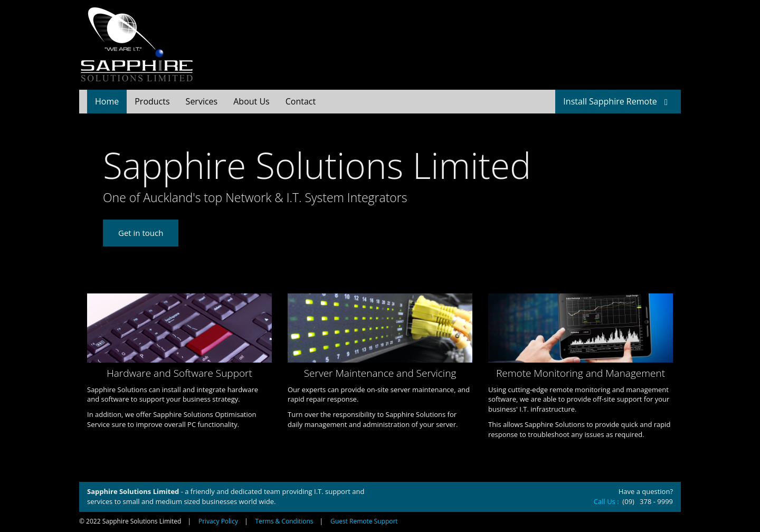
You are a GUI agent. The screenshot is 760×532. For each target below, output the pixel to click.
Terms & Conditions (284, 521)
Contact (301, 101)
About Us (251, 101)
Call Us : (607, 501)
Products (152, 101)
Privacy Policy (218, 521)
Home (107, 101)
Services (202, 101)
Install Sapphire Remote (618, 101)
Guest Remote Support (364, 521)
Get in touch (141, 233)
